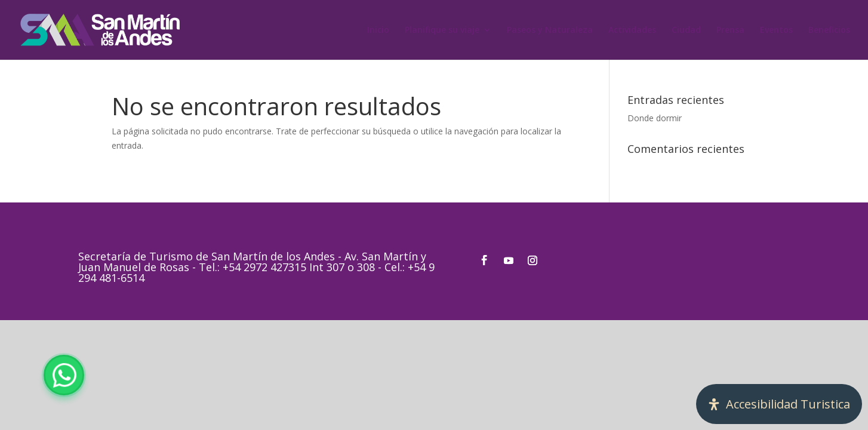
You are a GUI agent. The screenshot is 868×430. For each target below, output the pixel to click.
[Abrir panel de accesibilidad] (779, 404)
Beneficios (829, 30)
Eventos (776, 30)
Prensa (730, 30)
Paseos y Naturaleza (550, 30)
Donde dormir (655, 118)
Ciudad (686, 30)
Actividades (632, 30)
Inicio (378, 30)
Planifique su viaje (442, 30)
